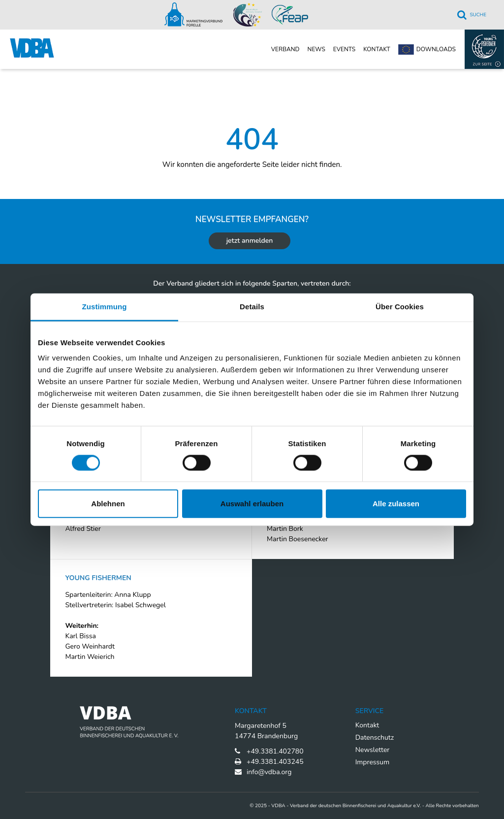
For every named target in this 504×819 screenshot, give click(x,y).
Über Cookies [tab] (400, 306)
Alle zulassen (396, 504)
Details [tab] (252, 306)
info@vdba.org (269, 772)
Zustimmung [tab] (105, 306)
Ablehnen (108, 504)
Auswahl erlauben (252, 504)
